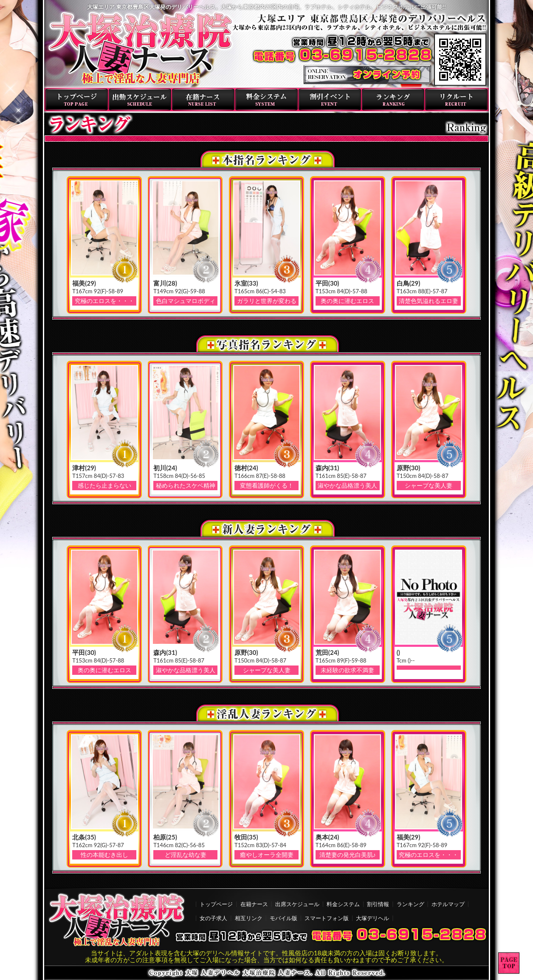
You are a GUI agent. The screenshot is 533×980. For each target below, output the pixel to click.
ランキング (393, 100)
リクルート (456, 100)
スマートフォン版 (327, 918)
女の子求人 (213, 918)
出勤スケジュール (140, 100)
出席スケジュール (297, 904)
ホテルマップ (448, 904)
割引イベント (330, 100)
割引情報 (378, 904)
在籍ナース (203, 100)
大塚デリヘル (372, 918)
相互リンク (249, 918)
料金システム (266, 100)
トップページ (77, 100)
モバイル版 (283, 918)
